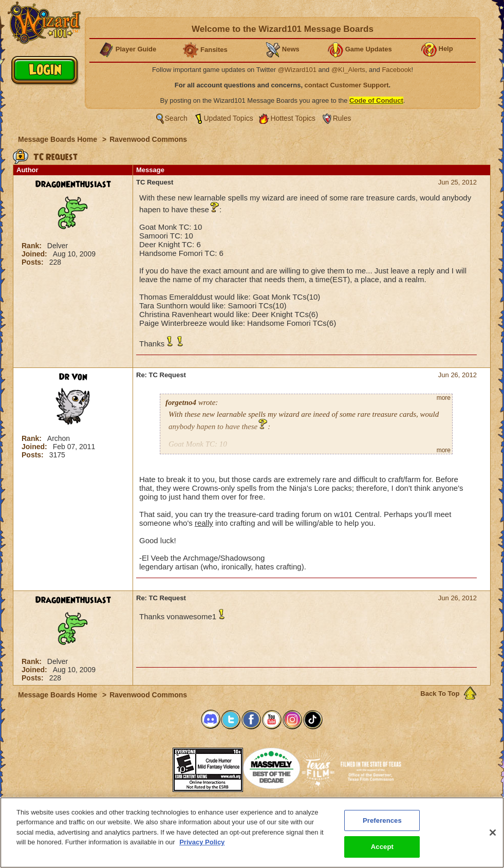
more (444, 398)
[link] (147, 767)
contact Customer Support (347, 85)
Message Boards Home (59, 139)
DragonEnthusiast (73, 184)
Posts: (34, 262)
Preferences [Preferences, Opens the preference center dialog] (382, 823)
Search (176, 118)
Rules (342, 118)
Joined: (35, 254)
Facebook (396, 70)
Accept (382, 849)
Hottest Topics (293, 118)
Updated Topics (229, 118)
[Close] (493, 835)
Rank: (33, 246)
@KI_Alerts (348, 70)
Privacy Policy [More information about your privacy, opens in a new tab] (202, 845)
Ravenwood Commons (148, 139)
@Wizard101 (297, 70)
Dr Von (73, 377)
